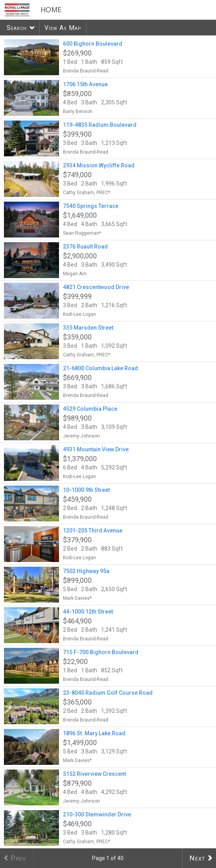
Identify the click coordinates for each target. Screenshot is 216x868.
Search (17, 28)
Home (51, 9)
